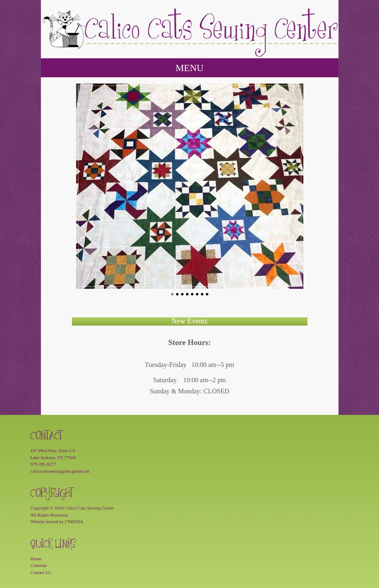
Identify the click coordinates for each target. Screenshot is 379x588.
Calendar (39, 565)
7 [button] (202, 294)
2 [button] (177, 294)
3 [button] (182, 294)
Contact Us (41, 572)
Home (36, 559)
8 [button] (207, 294)
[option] (190, 186)
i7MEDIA (74, 521)
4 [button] (187, 294)
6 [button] (197, 294)
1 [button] (172, 294)
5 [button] (192, 294)
